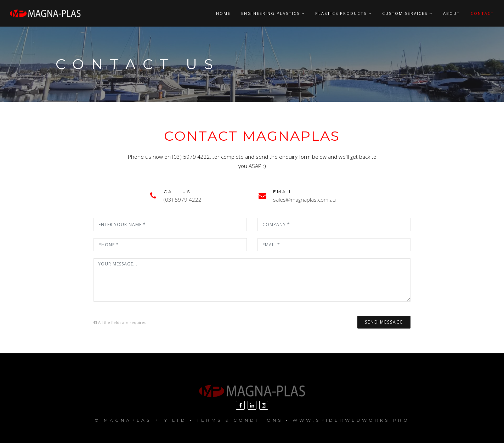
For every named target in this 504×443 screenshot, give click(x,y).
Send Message (384, 322)
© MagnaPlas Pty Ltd (141, 420)
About (452, 13)
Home (223, 13)
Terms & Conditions (240, 420)
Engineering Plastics (273, 13)
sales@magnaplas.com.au (304, 200)
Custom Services (407, 13)
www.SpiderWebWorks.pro (351, 420)
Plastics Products (343, 13)
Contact (482, 13)
